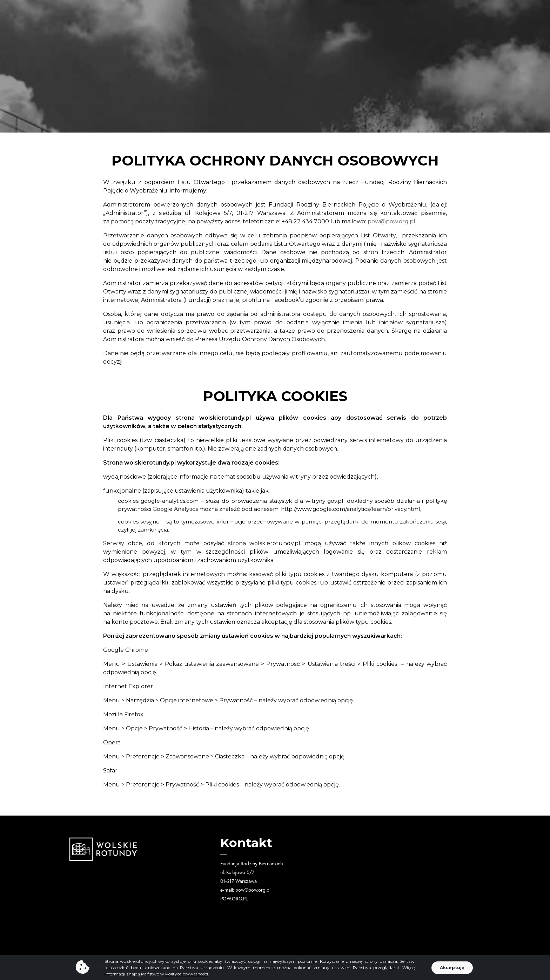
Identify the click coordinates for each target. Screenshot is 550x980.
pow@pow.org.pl (391, 221)
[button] (452, 972)
